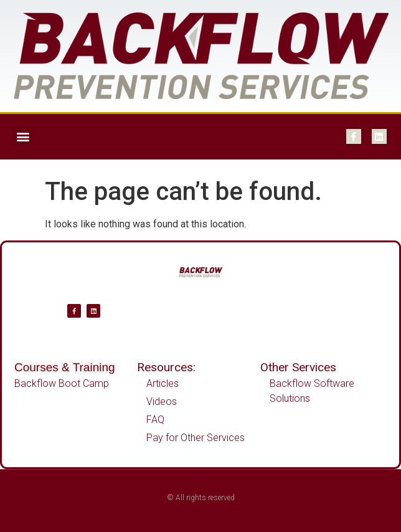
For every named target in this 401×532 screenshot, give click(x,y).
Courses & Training (65, 367)
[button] (23, 137)
